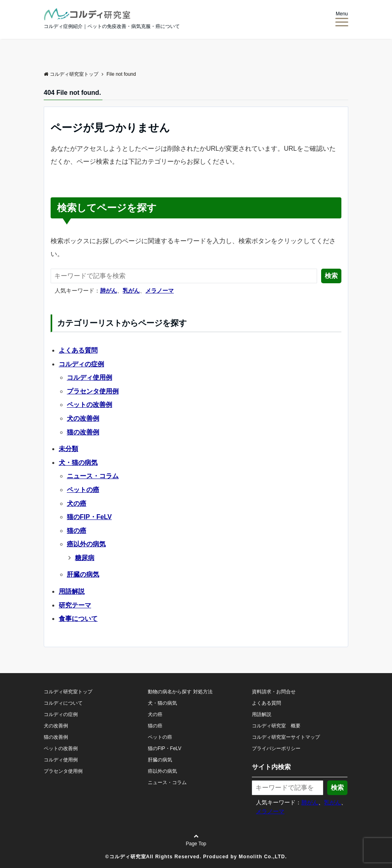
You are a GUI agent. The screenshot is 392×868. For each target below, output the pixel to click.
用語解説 (72, 591)
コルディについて (63, 703)
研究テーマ (75, 605)
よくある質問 (78, 350)
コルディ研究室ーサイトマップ (286, 737)
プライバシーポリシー (276, 748)
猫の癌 (77, 531)
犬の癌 (77, 503)
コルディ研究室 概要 (276, 726)
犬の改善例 (83, 418)
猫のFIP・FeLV (89, 517)
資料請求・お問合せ (274, 692)
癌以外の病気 (86, 544)
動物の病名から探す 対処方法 (180, 692)
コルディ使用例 (89, 377)
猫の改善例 (83, 432)
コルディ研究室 (128, 857)
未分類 (68, 449)
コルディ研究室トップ (68, 692)
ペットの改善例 (89, 405)
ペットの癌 (83, 490)
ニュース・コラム (93, 476)
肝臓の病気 (83, 574)
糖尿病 (85, 558)
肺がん (109, 291)
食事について (78, 619)
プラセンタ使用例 (93, 391)
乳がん (131, 291)
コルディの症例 (81, 364)
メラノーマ (160, 291)
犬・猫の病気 (78, 463)
